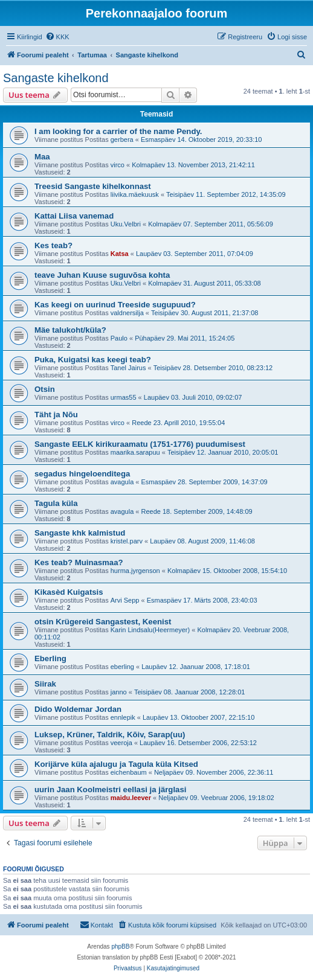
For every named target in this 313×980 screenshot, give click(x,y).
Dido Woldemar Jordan (78, 709)
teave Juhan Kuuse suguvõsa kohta (102, 275)
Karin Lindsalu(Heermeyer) (150, 630)
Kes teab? (53, 245)
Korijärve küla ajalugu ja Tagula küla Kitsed (116, 764)
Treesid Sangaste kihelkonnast (93, 186)
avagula (122, 482)
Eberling (50, 658)
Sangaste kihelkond (56, 78)
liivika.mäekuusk (135, 194)
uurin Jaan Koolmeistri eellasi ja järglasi (110, 789)
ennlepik (123, 717)
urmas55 (124, 397)
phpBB (120, 946)
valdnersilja (127, 313)
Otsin (45, 389)
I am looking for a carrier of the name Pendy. (118, 131)
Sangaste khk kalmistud (80, 533)
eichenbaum (129, 772)
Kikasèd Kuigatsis (69, 592)
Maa (42, 157)
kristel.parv (127, 541)
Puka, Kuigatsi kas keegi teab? (93, 360)
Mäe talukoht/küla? (70, 330)
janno (119, 692)
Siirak (45, 684)
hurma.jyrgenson (135, 571)
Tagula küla (56, 503)
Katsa (120, 254)
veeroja (121, 743)
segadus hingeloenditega (82, 474)
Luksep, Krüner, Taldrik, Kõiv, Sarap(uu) (110, 735)
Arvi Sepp (125, 600)
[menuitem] (57, 37)
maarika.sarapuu (135, 452)
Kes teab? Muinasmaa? (79, 562)
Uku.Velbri (126, 224)
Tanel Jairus (128, 368)
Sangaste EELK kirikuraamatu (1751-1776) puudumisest (140, 444)
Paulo (119, 338)
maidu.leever (131, 798)
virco (118, 165)
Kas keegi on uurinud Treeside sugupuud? (115, 305)
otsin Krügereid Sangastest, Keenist (103, 622)
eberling (122, 667)
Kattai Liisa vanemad (74, 216)
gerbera (122, 139)
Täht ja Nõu (56, 415)
